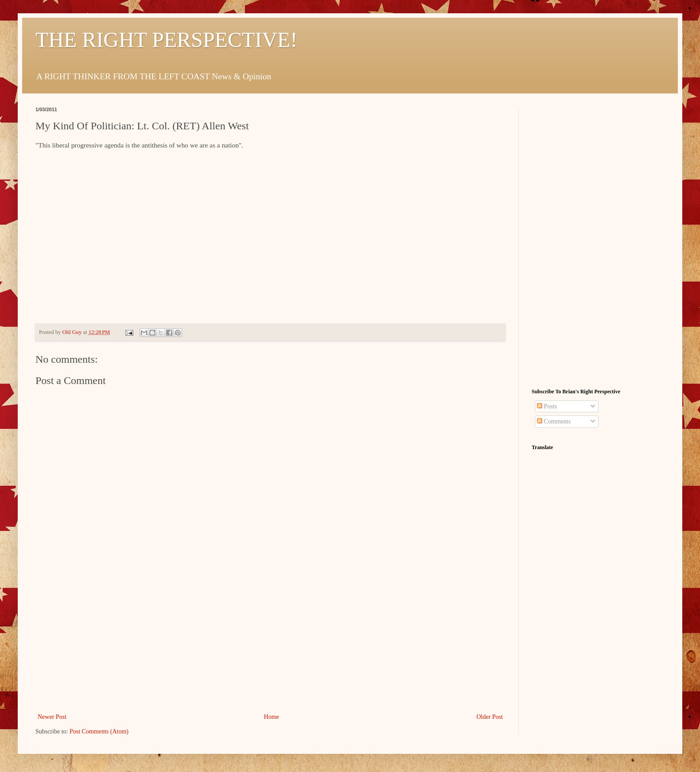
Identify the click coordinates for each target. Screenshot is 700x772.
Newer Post (52, 717)
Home (272, 717)
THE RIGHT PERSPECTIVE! (166, 40)
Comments (554, 421)
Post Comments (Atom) (99, 731)
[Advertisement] (270, 645)
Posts (547, 406)
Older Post (490, 717)
